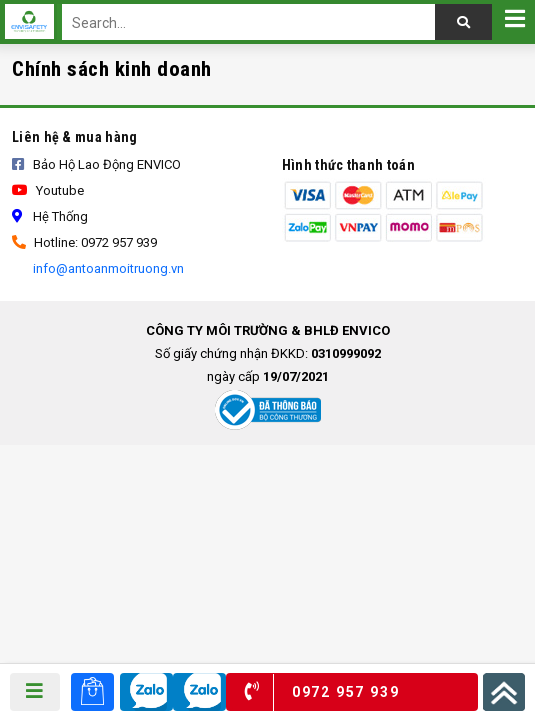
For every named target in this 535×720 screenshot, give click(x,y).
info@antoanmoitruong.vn (107, 268)
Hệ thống (50, 216)
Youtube (48, 190)
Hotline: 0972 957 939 (84, 242)
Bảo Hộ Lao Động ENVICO (96, 164)
